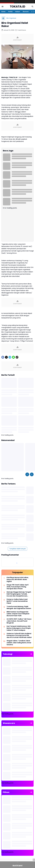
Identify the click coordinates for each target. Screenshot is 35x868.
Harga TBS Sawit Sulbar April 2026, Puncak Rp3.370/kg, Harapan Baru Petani (17, 587)
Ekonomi (26, 12)
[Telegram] (10, 357)
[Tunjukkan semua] (31, 654)
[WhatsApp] (13, 357)
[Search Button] (32, 7)
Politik (10, 12)
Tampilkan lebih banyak (17, 549)
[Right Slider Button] (33, 12)
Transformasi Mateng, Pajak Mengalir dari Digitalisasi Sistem (19, 608)
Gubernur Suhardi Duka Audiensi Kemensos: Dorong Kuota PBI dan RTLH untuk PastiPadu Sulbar (19, 636)
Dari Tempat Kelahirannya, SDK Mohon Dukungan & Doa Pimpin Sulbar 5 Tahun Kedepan (19, 628)
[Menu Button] (3, 7)
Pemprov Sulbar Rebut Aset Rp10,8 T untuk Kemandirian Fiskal (17, 601)
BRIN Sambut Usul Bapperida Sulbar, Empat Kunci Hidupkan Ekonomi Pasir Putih (18, 614)
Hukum (18, 12)
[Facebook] (3, 357)
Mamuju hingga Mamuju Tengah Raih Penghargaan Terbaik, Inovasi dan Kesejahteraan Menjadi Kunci (19, 594)
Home (3, 12)
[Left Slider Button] (27, 474)
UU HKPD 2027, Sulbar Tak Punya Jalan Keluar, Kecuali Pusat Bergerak (19, 621)
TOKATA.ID (18, 7)
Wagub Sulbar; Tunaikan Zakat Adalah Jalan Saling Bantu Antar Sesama (19, 643)
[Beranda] (3, 18)
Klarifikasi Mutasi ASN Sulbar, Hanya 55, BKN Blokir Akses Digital (18, 580)
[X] (6, 357)
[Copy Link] (17, 357)
